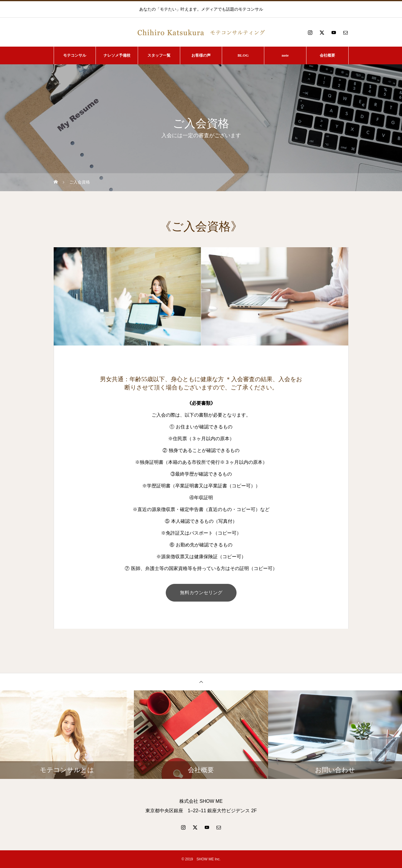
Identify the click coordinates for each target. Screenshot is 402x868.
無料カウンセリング (201, 593)
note (285, 55)
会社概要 (327, 55)
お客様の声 (201, 55)
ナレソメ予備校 (117, 55)
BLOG (243, 55)
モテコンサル (75, 55)
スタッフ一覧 (159, 55)
